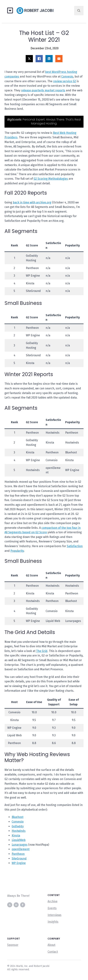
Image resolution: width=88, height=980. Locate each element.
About (51, 945)
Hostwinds (19, 831)
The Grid (42, 651)
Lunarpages (20, 845)
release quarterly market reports (43, 90)
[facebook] (23, 905)
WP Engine (19, 863)
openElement (21, 849)
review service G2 (65, 81)
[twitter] (10, 905)
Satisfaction (75, 546)
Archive (53, 901)
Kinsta (16, 835)
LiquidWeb (19, 840)
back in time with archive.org (32, 202)
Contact (53, 952)
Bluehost (18, 817)
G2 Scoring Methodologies (51, 179)
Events (52, 908)
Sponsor (13, 945)
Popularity (17, 551)
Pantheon (18, 854)
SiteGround (19, 859)
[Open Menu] (11, 11)
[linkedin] (16, 905)
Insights (53, 922)
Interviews (55, 915)
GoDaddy (18, 826)
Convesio (67, 77)
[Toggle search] (79, 11)
